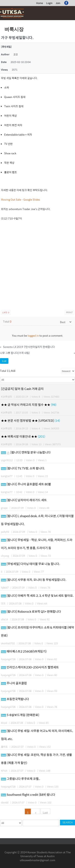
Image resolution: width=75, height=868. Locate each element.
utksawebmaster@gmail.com (37, 860)
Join (58, 3)
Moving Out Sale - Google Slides (20, 199)
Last (45, 812)
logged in (33, 336)
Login (49, 3)
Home (40, 3)
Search (67, 822)
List (4, 361)
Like (6, 312)
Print (69, 312)
